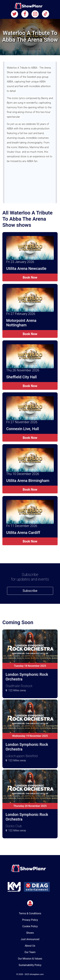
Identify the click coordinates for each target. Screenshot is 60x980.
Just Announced (30, 939)
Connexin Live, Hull (23, 429)
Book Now (30, 277)
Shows (30, 933)
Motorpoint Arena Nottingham (21, 323)
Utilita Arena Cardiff (23, 533)
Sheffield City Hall (21, 377)
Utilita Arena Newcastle (26, 269)
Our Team (30, 952)
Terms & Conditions (30, 913)
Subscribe (30, 591)
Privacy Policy (30, 920)
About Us (30, 946)
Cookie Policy (30, 926)
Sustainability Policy (30, 965)
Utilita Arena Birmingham (28, 481)
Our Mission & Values (30, 959)
